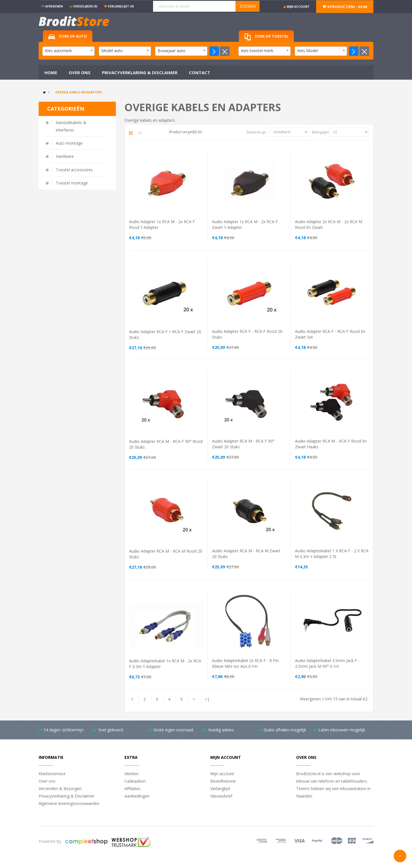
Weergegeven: (322, 132)
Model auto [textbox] (112, 51)
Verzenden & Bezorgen (60, 789)
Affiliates (132, 789)
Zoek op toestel (266, 37)
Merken (131, 774)
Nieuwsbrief (221, 796)
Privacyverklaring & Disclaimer (67, 796)
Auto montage (69, 143)
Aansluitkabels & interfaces (71, 126)
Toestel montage (72, 183)
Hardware (65, 156)
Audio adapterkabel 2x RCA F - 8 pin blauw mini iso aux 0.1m (245, 663)
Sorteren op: (256, 132)
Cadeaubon (135, 781)
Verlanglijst (220, 789)
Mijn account (222, 774)
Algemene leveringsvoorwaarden (69, 803)
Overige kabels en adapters (79, 92)
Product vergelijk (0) (186, 132)
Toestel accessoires (74, 170)
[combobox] (69, 51)
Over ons (47, 781)
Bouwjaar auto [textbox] (172, 51)
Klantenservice (52, 774)
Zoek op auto (68, 37)
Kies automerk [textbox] (58, 51)
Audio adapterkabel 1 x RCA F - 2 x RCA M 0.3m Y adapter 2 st (332, 554)
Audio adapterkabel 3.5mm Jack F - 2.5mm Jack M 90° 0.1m (327, 663)
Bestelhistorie (223, 781)
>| (207, 699)
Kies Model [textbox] (308, 51)
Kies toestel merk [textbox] (257, 51)
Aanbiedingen (137, 796)
